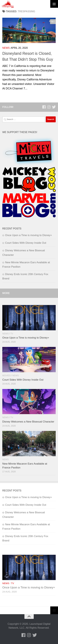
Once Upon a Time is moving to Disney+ (29, 235)
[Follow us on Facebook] (44, 107)
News (6, 48)
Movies (6, 376)
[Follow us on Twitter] (54, 107)
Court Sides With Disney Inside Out (26, 243)
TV (12, 334)
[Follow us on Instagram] (49, 107)
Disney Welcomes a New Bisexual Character (28, 422)
